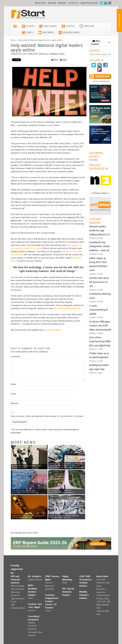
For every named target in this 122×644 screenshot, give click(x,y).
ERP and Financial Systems (15, 580)
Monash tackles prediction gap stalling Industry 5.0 (99, 230)
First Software (18, 589)
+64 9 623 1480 (104, 602)
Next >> (106, 193)
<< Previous (96, 193)
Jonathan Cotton (57, 54)
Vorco (48, 611)
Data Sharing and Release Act (67, 308)
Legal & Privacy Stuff (89, 3)
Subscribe (52, 3)
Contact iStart (103, 595)
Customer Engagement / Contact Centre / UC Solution (52, 601)
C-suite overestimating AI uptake (99, 310)
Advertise (62, 3)
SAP (13, 605)
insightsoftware (35, 580)
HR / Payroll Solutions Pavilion (68, 592)
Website (15, 403)
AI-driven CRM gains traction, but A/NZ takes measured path (100, 326)
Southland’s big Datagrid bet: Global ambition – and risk (99, 246)
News (13, 40)
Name (14, 384)
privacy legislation (53, 330)
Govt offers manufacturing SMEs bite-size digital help (100, 341)
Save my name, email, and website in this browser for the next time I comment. (47, 416)
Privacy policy (103, 599)
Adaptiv (32, 623)
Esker (31, 598)
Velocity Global (18, 608)
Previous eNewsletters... (102, 81)
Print (54, 60)
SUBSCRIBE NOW (119, 20)
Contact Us (73, 3)
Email (63, 60)
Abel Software (18, 586)
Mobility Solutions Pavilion (84, 595)
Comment (15, 356)
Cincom (32, 610)
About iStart (41, 3)
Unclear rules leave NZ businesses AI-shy (99, 282)
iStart (65, 583)
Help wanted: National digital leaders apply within (40, 40)
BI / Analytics (35, 576)
